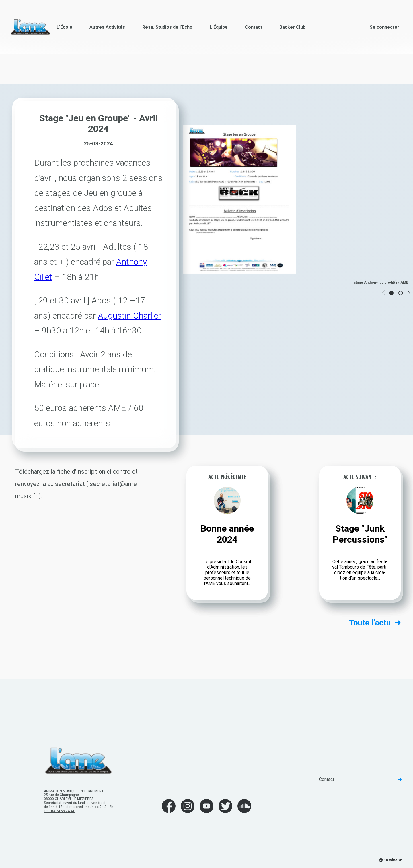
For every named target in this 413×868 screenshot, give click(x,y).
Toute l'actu (375, 623)
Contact (254, 27)
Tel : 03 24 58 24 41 (59, 811)
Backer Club (292, 27)
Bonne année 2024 (227, 534)
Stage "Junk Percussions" (360, 534)
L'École (64, 27)
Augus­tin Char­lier (129, 316)
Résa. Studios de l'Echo (167, 27)
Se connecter (384, 27)
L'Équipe (219, 27)
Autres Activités (107, 27)
